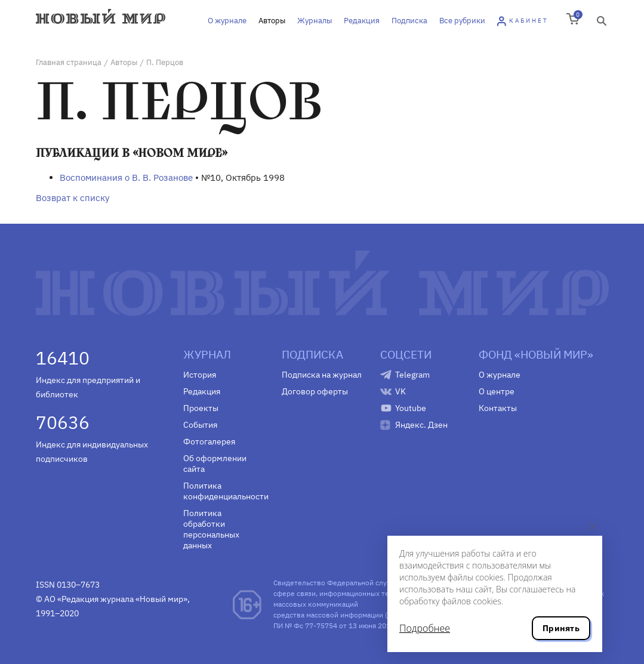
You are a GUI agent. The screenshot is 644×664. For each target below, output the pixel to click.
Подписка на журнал (322, 375)
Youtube (411, 408)
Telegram (412, 375)
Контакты (498, 408)
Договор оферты (315, 391)
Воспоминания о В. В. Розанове (126, 177)
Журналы (315, 21)
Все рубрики (462, 21)
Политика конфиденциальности (224, 491)
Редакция (362, 21)
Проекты (201, 408)
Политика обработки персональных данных (211, 529)
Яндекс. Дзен (421, 425)
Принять (561, 628)
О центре (497, 391)
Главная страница (69, 62)
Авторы (272, 21)
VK (400, 391)
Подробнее (425, 628)
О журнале (227, 21)
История (200, 375)
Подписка (409, 21)
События (200, 425)
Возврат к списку (73, 198)
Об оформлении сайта (215, 464)
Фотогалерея (209, 441)
